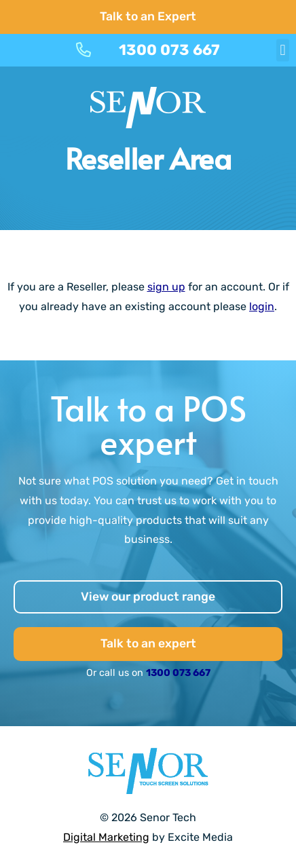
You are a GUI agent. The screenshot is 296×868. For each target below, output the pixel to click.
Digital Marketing (106, 837)
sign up (166, 287)
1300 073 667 (178, 673)
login (262, 306)
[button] (283, 50)
